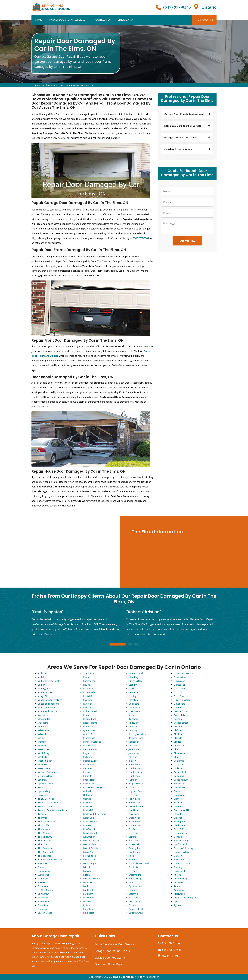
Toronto (42, 787)
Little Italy (133, 677)
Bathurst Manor (182, 863)
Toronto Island (45, 806)
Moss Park (89, 852)
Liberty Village (135, 681)
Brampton (179, 806)
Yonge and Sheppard (48, 704)
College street (181, 723)
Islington (133, 757)
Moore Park (89, 860)
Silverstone (43, 905)
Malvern (87, 901)
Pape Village (89, 780)
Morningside (90, 856)
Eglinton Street (136, 886)
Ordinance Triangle (93, 787)
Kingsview (133, 723)
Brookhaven (180, 787)
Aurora (177, 875)
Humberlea (134, 776)
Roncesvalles (90, 692)
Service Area (126, 20)
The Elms (45, 85)
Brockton (179, 791)
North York (89, 818)
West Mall (43, 757)
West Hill (42, 765)
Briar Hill (178, 799)
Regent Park (89, 719)
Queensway (89, 727)
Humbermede (135, 772)
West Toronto (45, 749)
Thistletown (44, 829)
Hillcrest (132, 787)
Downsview (180, 677)
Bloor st (178, 818)
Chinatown (179, 753)
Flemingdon (134, 848)
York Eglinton (45, 689)
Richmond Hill (90, 711)
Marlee (87, 886)
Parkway (88, 768)
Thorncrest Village (47, 822)
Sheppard (43, 909)
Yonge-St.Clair (45, 692)
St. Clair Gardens (46, 890)
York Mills (43, 685)
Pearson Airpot (91, 761)
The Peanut (44, 833)
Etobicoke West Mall (139, 863)
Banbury (178, 867)
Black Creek (180, 825)
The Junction (44, 841)
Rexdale (87, 715)
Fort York (133, 841)
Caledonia (179, 776)
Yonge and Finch (46, 708)
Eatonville (133, 894)
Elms (131, 882)
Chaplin (178, 757)
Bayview (178, 856)
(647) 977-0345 (177, 7)
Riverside (88, 700)
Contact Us (103, 20)
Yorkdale (42, 677)
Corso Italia (180, 715)
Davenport (179, 704)
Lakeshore (134, 704)
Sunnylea (42, 867)
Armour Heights (182, 879)
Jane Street (134, 749)
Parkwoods (89, 765)
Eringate (133, 871)
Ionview (132, 761)
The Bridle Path (46, 852)
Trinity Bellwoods (47, 799)
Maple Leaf (89, 898)
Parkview (88, 772)
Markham (88, 894)
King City (133, 730)
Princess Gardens (92, 742)
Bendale (178, 837)
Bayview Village (182, 852)
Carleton (178, 768)
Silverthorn (43, 901)
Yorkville (42, 673)
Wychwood (43, 715)
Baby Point (179, 871)
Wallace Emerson (47, 772)
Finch (131, 856)
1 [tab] (118, 645)
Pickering (88, 757)
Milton (86, 875)
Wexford (42, 742)
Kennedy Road (136, 738)
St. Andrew (43, 894)
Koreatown (134, 711)
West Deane (44, 768)
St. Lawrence (44, 886)
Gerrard (132, 837)
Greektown (134, 822)
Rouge (87, 685)
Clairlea (178, 742)
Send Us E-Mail (172, 950)
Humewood (134, 765)
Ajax (176, 901)
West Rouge (44, 753)
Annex (177, 886)
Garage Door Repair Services (67, 20)
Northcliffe (89, 810)
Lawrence (133, 692)
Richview (88, 708)
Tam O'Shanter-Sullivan (50, 860)
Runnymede (89, 681)
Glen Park (133, 833)
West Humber (45, 761)
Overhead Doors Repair (110, 964)
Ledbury (133, 685)
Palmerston (89, 784)
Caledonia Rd (181, 772)
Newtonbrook (90, 833)
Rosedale (88, 689)
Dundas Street (136, 909)
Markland (88, 890)
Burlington (179, 784)
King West (134, 727)
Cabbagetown (181, 780)
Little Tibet (89, 913)
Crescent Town (182, 711)
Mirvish (87, 867)
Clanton (178, 734)
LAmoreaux (134, 708)
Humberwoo (135, 768)
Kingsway (133, 719)
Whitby (41, 738)
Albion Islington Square (186, 898)
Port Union (89, 746)
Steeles (42, 882)
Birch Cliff (179, 829)
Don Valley (179, 689)
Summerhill (43, 875)
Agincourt (179, 905)
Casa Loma (180, 765)
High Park (133, 795)
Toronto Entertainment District (54, 810)
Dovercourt (180, 681)
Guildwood (134, 814)
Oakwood (88, 795)
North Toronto (91, 822)
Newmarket (89, 837)
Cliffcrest (178, 730)
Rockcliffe (88, 696)
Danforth (178, 708)
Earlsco (132, 905)
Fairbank (133, 860)
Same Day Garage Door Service (114, 944)
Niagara (87, 825)
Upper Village (44, 791)
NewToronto (90, 829)
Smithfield (43, 898)
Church (177, 749)
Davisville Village (182, 700)
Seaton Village (45, 913)
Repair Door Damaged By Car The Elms (73, 85)
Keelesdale (134, 742)
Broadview (179, 795)
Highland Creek (136, 791)
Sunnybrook (44, 871)
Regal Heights (90, 723)
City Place (179, 746)
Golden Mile (135, 825)
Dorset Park (180, 685)
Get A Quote (204, 20)
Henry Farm (134, 799)
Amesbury (179, 890)
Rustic (86, 677)
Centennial (179, 761)
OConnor (88, 806)
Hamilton (133, 810)
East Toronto (135, 901)
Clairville (178, 738)
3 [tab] (136, 645)
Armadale (179, 882)
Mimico (87, 871)
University (43, 795)
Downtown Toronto (184, 673)
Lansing (132, 696)
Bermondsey (180, 833)
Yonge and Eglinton (48, 711)
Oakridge (88, 803)
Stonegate (43, 879)
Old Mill (87, 791)
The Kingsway (45, 837)
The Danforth (45, 848)
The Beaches (45, 856)
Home (39, 20)
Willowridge (44, 730)
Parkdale (88, 776)
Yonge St (42, 696)
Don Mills (179, 692)
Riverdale (88, 704)
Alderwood (179, 894)
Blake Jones (180, 822)
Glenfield (133, 829)
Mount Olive (89, 844)
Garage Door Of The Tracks (112, 951)
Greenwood (134, 818)
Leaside (132, 689)
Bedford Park (181, 844)
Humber (133, 780)
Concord (178, 719)
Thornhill (42, 818)
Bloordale (179, 814)
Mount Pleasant (91, 841)
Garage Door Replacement (112, 958)
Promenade (89, 738)
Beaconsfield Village (184, 848)
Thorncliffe (43, 825)
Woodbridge (44, 719)
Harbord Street (136, 806)
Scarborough (90, 673)
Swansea (42, 863)
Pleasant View (90, 749)
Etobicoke (133, 867)
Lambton (133, 700)
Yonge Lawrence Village (50, 700)
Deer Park (179, 696)
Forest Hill (134, 844)
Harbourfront (135, 803)
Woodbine (43, 723)
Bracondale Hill (181, 810)
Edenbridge (134, 890)
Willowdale (43, 734)
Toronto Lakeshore (48, 803)
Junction (133, 746)
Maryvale (88, 882)
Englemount (135, 875)
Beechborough (181, 841)
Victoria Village (45, 776)
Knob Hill (133, 715)
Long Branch (90, 909)
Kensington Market (138, 734)
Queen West (90, 730)
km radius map (60, 552)
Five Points (134, 852)
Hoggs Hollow (136, 784)
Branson (178, 803)
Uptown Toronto (46, 784)
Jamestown (134, 753)
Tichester (43, 814)
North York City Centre (95, 814)
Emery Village (135, 879)
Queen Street (90, 734)
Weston (42, 746)
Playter (87, 753)
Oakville (87, 799)
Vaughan (42, 780)
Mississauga (89, 863)
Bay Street (179, 860)
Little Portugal (136, 673)
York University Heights (50, 681)
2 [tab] (130, 645)
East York (133, 898)
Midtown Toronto (92, 879)
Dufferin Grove (136, 913)
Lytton (87, 905)
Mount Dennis (90, 848)
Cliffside (178, 727)
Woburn (42, 727)
